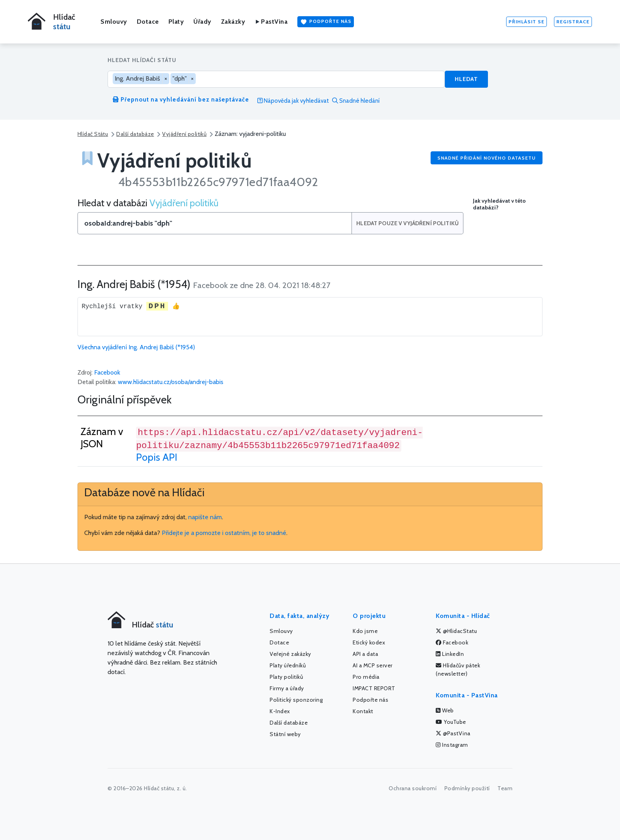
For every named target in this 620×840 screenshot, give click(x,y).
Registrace (573, 22)
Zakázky (233, 22)
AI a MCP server (373, 665)
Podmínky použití (467, 788)
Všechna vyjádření (136, 347)
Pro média (366, 677)
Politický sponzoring (296, 700)
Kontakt (363, 711)
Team (505, 788)
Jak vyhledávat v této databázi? (499, 204)
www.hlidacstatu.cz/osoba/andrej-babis (171, 382)
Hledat (466, 79)
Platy (176, 22)
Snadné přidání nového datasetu (487, 158)
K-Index (280, 711)
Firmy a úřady (287, 688)
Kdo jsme (365, 631)
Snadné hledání (356, 101)
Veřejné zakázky (290, 654)
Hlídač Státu (93, 134)
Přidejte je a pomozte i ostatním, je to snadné (224, 533)
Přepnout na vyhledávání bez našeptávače (181, 100)
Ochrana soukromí (413, 788)
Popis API (157, 457)
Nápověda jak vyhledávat (293, 101)
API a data (365, 654)
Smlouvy (114, 22)
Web (445, 710)
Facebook (107, 372)
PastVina (271, 22)
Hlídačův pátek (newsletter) (458, 670)
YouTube (451, 722)
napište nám (205, 517)
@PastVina (453, 733)
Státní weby (285, 734)
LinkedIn (450, 654)
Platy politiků (286, 677)
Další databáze (135, 134)
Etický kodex (369, 642)
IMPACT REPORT (374, 688)
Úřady (202, 22)
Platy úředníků (288, 665)
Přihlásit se (526, 22)
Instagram (452, 745)
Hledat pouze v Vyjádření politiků (408, 223)
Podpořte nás (326, 22)
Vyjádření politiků (184, 134)
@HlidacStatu (456, 631)
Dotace (148, 22)
